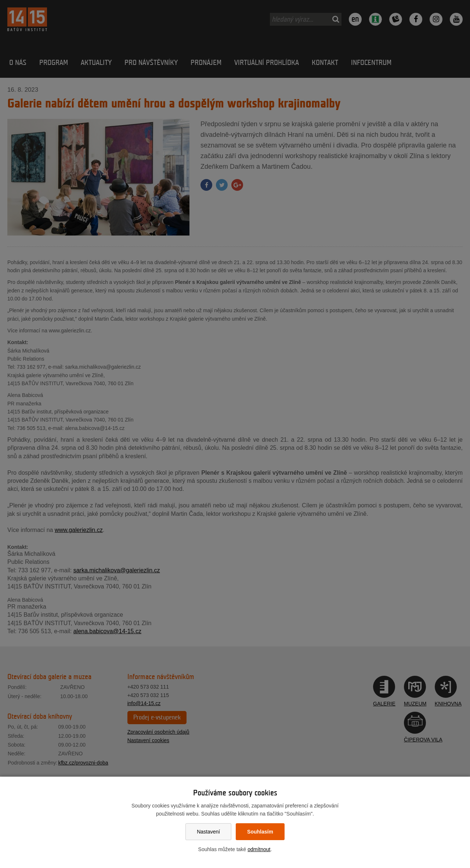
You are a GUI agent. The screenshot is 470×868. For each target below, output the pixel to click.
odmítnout (259, 849)
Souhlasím (260, 832)
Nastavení (208, 832)
